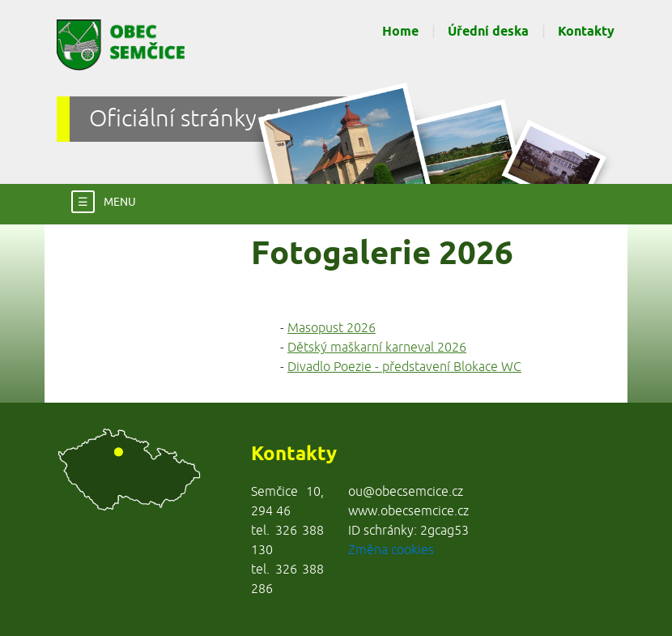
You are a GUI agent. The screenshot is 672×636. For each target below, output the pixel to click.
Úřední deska (488, 32)
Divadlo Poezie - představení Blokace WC (404, 367)
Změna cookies (391, 550)
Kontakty (586, 32)
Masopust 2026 (332, 328)
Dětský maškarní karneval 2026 (377, 348)
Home (400, 32)
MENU (104, 201)
